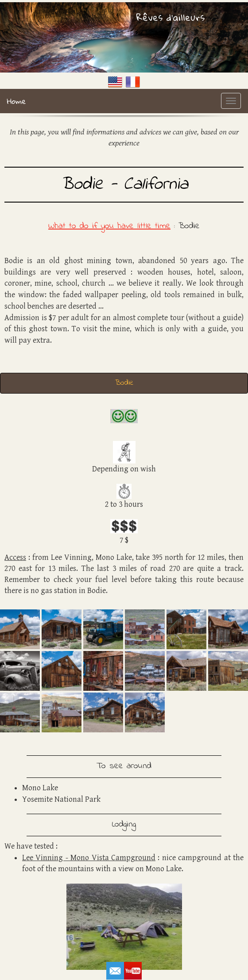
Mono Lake (40, 788)
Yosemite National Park (61, 799)
